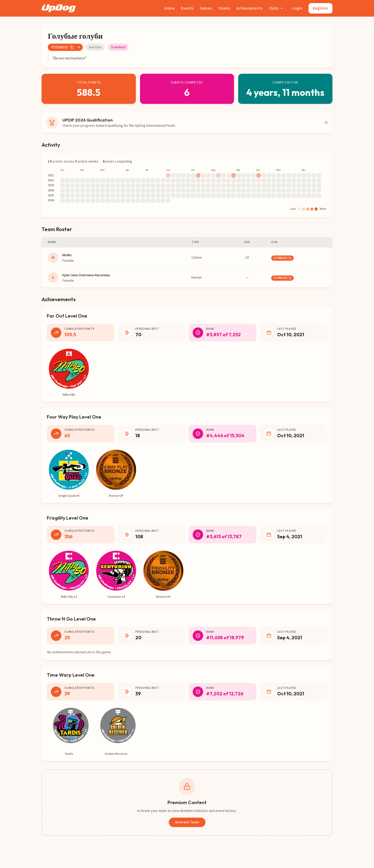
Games (206, 8)
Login (297, 8)
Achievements (249, 8)
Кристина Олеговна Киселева (86, 275)
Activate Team (187, 822)
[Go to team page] (79, 47)
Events (187, 8)
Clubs (276, 8)
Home (169, 8)
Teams (224, 8)
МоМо (67, 255)
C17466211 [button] (282, 258)
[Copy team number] (72, 47)
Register (320, 8)
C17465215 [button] (282, 278)
